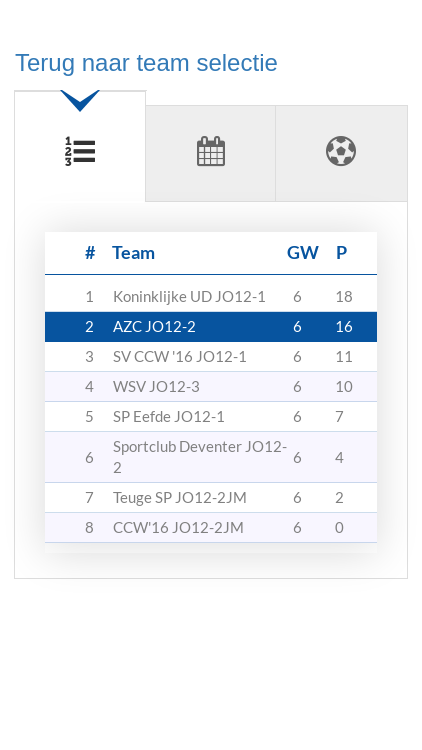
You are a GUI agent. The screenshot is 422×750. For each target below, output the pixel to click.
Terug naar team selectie (146, 62)
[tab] (80, 138)
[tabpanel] (211, 397)
